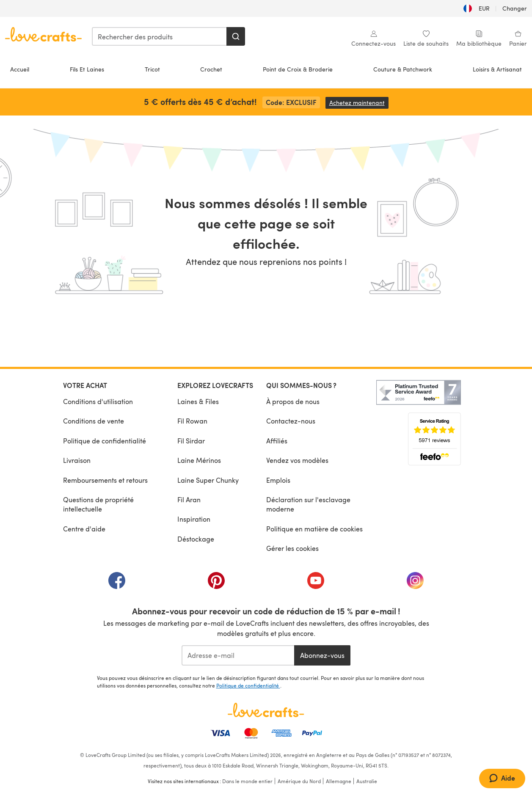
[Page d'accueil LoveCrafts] (266, 710)
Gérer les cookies (292, 548)
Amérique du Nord (299, 781)
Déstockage (196, 539)
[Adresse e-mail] (238, 655)
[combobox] (160, 36)
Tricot (152, 69)
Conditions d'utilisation (98, 401)
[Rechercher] (236, 36)
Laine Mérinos (199, 460)
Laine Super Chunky (208, 480)
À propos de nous (293, 401)
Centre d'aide (84, 529)
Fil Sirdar (191, 441)
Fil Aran (189, 499)
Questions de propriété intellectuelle (98, 504)
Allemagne (339, 781)
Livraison (77, 460)
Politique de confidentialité (105, 441)
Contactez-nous (291, 421)
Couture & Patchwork (403, 69)
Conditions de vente (94, 421)
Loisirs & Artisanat (497, 69)
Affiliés (277, 441)
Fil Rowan (192, 421)
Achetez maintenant (359, 103)
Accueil (20, 69)
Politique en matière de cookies (314, 529)
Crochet (211, 69)
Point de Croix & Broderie (298, 69)
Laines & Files (198, 401)
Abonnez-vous (322, 655)
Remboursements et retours (105, 480)
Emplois (278, 480)
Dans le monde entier (247, 781)
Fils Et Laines (87, 69)
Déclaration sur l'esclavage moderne (308, 504)
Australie (367, 781)
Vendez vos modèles (297, 460)
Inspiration (194, 519)
